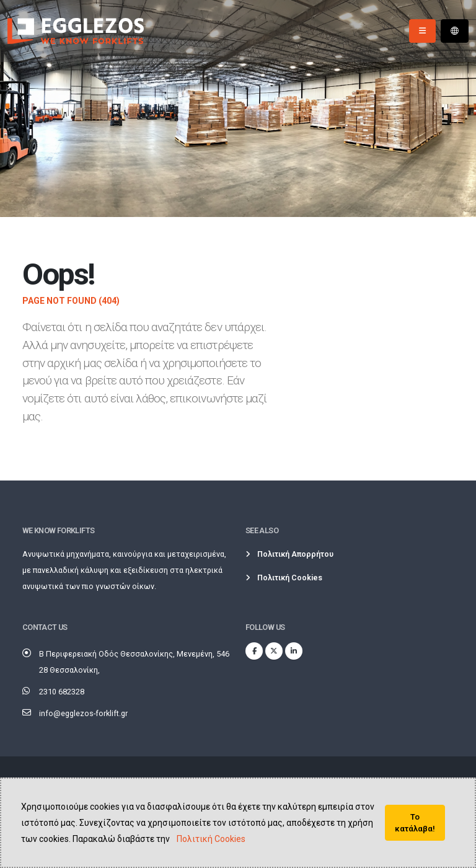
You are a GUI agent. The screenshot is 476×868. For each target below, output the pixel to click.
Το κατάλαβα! (415, 823)
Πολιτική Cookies (211, 839)
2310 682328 (62, 692)
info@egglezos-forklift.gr (83, 713)
